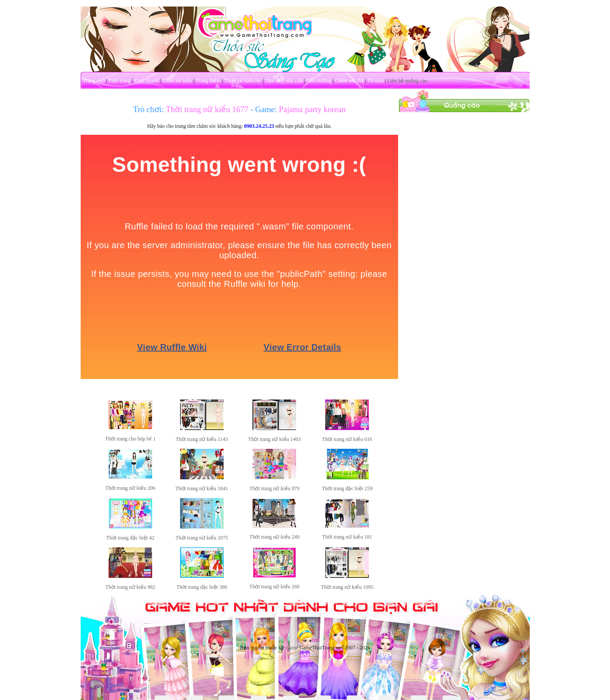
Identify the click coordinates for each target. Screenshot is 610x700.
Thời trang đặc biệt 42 (130, 538)
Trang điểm (208, 81)
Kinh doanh (147, 81)
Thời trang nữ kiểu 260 (274, 587)
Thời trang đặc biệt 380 (202, 587)
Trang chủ (94, 81)
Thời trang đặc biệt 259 (347, 488)
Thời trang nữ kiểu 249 (274, 537)
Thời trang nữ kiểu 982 (131, 587)
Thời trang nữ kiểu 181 (347, 537)
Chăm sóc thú (349, 81)
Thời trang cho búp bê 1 (130, 439)
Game (292, 648)
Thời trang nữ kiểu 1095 (347, 587)
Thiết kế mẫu (177, 81)
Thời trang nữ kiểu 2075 (202, 538)
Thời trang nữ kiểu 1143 (202, 439)
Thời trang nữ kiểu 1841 (202, 488)
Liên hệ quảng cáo (407, 81)
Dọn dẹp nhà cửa (284, 81)
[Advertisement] (464, 243)
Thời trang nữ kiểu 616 (347, 439)
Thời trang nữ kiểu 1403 (274, 439)
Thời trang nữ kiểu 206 (131, 488)
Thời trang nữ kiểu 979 (274, 488)
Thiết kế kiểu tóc (243, 81)
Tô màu (376, 81)
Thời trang (119, 81)
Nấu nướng (319, 81)
